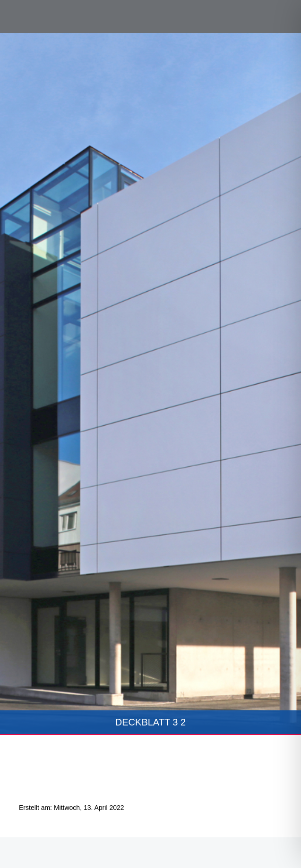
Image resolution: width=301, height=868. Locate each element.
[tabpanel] (150, 384)
